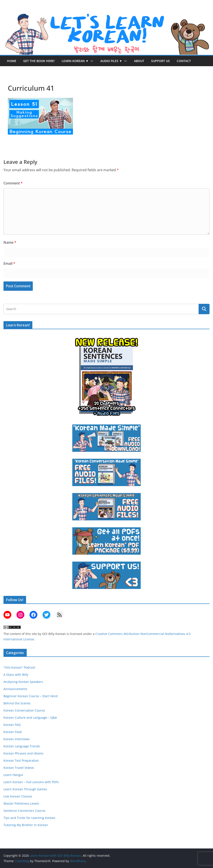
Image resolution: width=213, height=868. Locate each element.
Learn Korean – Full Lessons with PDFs (31, 782)
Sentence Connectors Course (24, 811)
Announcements (15, 689)
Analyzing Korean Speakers (23, 682)
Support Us (160, 61)
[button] (91, 61)
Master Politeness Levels (21, 803)
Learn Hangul (13, 775)
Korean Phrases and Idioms (23, 753)
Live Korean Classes (18, 796)
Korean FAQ (12, 725)
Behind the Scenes (17, 703)
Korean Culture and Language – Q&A (30, 718)
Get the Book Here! (39, 61)
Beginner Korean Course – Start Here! (31, 696)
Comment (13, 183)
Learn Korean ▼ (75, 61)
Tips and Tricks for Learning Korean (29, 818)
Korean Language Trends (22, 746)
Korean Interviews (17, 739)
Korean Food (13, 732)
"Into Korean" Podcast (19, 667)
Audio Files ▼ (111, 61)
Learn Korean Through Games (25, 789)
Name (10, 242)
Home (12, 61)
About (139, 61)
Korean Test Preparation (21, 760)
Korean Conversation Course (24, 710)
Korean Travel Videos (19, 768)
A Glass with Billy (16, 675)
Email (9, 263)
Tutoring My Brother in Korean (26, 825)
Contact (184, 61)
